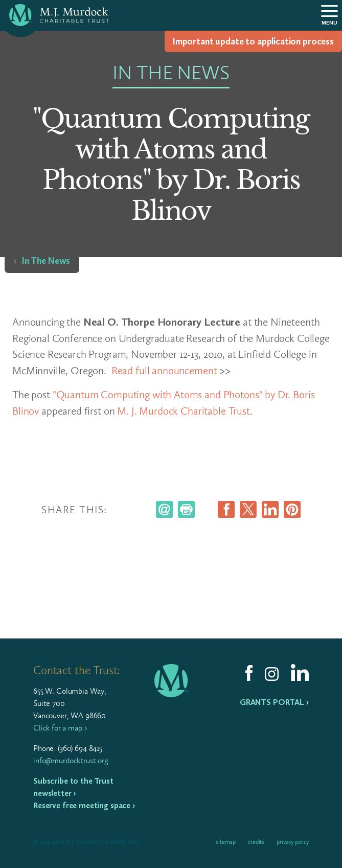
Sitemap (226, 842)
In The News (46, 261)
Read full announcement (164, 370)
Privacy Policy (293, 842)
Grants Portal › (274, 702)
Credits (256, 842)
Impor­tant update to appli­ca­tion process (253, 41)
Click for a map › (60, 728)
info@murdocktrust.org (71, 760)
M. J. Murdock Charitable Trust (184, 411)
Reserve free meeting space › (84, 805)
